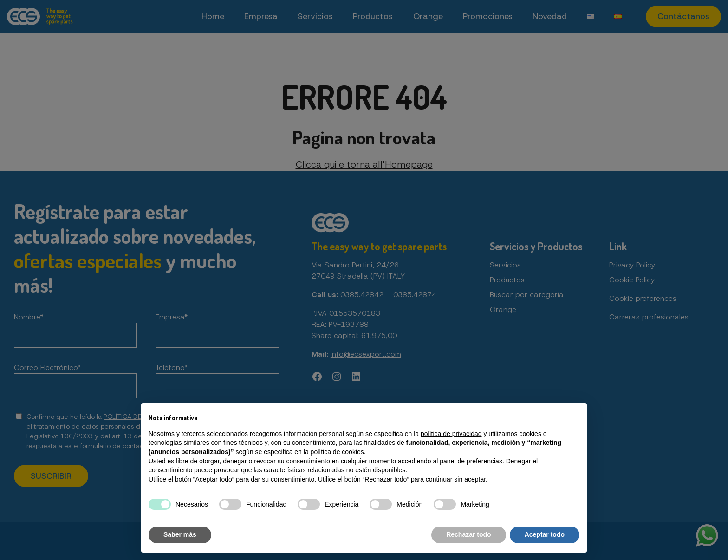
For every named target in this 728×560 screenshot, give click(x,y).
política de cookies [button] (337, 452)
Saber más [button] (180, 534)
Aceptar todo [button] (545, 534)
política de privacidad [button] (451, 434)
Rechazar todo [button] (468, 534)
